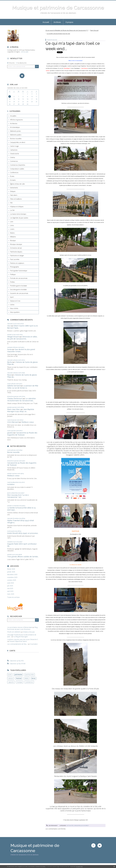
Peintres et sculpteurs (17, 263)
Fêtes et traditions (16, 199)
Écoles (12, 176)
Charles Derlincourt (15, 399)
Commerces (14, 161)
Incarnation (34, 644)
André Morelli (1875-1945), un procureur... (23, 533)
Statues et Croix (15, 301)
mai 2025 (10, 588)
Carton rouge (14, 146)
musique (20, 682)
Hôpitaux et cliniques (17, 207)
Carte (12, 651)
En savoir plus (79, 867)
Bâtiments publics (16, 135)
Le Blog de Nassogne (21, 637)
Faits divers (14, 195)
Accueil (46, 22)
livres (34, 678)
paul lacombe (30, 675)
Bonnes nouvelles (16, 139)
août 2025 (11, 583)
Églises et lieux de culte (17, 184)
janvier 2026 (11, 572)
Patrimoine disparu (16, 252)
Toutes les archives (13, 597)
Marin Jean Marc (14, 409)
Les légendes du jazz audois (19, 218)
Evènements (14, 188)
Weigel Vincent (13, 337)
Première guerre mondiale (18, 286)
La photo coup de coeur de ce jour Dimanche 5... (23, 639)
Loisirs (12, 229)
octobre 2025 (12, 580)
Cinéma (12, 157)
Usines (12, 305)
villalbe (26, 678)
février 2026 (11, 569)
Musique (13, 240)
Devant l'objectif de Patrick (18, 641)
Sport (12, 297)
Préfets (12, 282)
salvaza (11, 678)
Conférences (14, 173)
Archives (57, 22)
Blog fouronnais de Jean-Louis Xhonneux (22, 628)
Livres (12, 225)
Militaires (13, 237)
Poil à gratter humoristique (19, 271)
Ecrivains (13, 180)
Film (11, 203)
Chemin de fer (15, 154)
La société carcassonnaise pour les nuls (58, 34)
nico (9, 326)
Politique (13, 274)
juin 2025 (10, 586)
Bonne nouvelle (13, 452)
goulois (10, 433)
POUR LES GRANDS (14, 632)
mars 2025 (11, 594)
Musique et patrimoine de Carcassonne (58, 8)
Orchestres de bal (16, 248)
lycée (10, 675)
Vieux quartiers (15, 312)
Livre (12, 222)
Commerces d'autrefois (18, 165)
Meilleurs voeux (28, 422)
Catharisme (14, 150)
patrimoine (18, 675)
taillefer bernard (14, 386)
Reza (9, 375)
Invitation (11, 484)
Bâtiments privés (15, 131)
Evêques (13, 191)
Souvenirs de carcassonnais (19, 293)
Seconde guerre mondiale (18, 290)
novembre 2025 (12, 577)
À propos (69, 22)
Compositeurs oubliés (17, 169)
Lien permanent (52, 826)
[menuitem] (46, 22)
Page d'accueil (94, 30)
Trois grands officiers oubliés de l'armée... (23, 557)
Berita (10, 362)
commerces (29, 682)
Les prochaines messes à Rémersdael (20, 627)
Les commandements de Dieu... (17, 644)
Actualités (13, 116)
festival (19, 678)
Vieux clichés (14, 308)
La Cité (12, 210)
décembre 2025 (12, 575)
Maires (12, 233)
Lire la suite (25, 52)
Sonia (9, 349)
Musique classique (16, 244)
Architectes (14, 123)
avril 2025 (10, 591)
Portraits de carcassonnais (19, 278)
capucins (11, 682)
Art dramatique (15, 127)
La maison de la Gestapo (18, 214)
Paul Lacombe (15, 259)
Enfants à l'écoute (29, 632)
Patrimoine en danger (17, 256)
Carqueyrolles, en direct (18, 142)
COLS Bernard (13, 422)
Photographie (14, 267)
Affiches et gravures (16, 120)
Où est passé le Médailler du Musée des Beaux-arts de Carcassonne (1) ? (67, 30)
